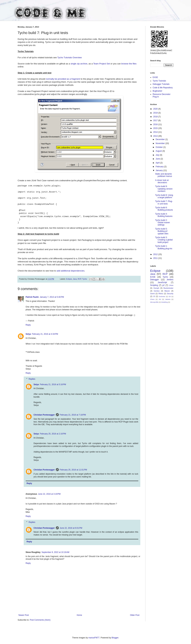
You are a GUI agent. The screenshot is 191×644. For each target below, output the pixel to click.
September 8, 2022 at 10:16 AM (55, 552)
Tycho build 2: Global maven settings (162, 223)
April (158, 163)
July (158, 155)
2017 (156, 120)
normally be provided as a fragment (63, 79)
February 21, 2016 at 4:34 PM (45, 334)
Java (75, 279)
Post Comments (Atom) (40, 620)
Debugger (155, 280)
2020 (156, 109)
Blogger (115, 638)
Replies (32, 379)
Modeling (164, 302)
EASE (155, 77)
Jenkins (170, 280)
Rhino (161, 294)
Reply (28, 325)
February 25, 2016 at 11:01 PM (73, 470)
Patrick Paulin (32, 297)
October (159, 147)
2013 (156, 136)
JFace (152, 299)
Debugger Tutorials (161, 84)
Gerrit (152, 294)
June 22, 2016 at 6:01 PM (71, 528)
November (160, 143)
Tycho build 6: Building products (164, 209)
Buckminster (168, 288)
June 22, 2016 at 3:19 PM (49, 494)
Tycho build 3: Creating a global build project (164, 240)
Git (170, 296)
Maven (167, 291)
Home (79, 615)
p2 (163, 285)
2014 (156, 132)
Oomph (156, 288)
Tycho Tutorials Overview (69, 57)
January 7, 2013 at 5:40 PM (52, 297)
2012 (156, 254)
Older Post (135, 615)
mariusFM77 (94, 638)
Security (170, 294)
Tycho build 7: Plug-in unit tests (164, 202)
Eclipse (69, 279)
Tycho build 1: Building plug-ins (164, 247)
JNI (160, 299)
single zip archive (79, 64)
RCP (79, 279)
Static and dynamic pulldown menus (164, 175)
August (159, 151)
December (160, 139)
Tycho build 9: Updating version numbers (164, 189)
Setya (28, 334)
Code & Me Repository (163, 88)
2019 (156, 113)
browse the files (129, 64)
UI (154, 296)
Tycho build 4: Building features (164, 215)
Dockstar (162, 296)
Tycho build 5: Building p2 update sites (162, 231)
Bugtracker (158, 91)
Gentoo (157, 291)
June (158, 159)
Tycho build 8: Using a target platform (164, 196)
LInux (171, 285)
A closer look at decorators (162, 181)
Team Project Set (102, 64)
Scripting (154, 285)
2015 (156, 128)
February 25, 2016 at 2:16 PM (53, 434)
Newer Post (24, 615)
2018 (156, 117)
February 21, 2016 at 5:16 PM (53, 384)
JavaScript (162, 282)
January (159, 170)
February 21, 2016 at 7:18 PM (73, 415)
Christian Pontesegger (44, 415)
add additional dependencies (71, 271)
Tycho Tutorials (159, 81)
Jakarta (168, 299)
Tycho (85, 279)
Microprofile (154, 302)
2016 (156, 124)
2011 (156, 258)
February (160, 167)
